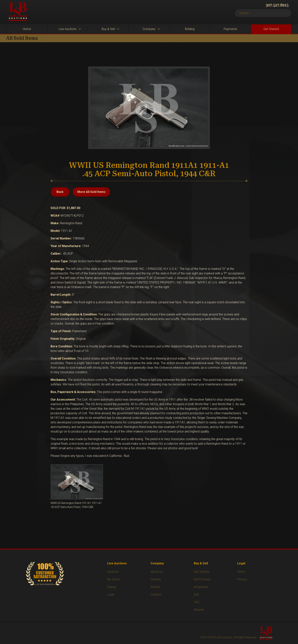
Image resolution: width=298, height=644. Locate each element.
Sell (196, 594)
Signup (112, 587)
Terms (241, 572)
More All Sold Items (91, 192)
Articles (155, 587)
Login (111, 594)
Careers (156, 579)
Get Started (202, 572)
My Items (113, 579)
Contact (156, 594)
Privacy (242, 579)
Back (60, 192)
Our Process (202, 579)
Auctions (113, 572)
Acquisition (201, 587)
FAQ (197, 602)
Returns (199, 610)
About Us (157, 572)
